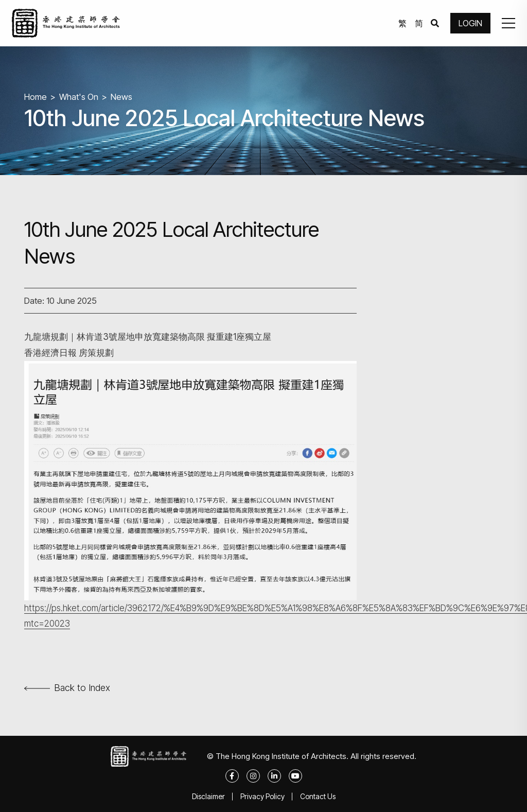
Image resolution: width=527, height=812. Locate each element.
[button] (508, 23)
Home (36, 97)
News (121, 97)
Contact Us (318, 796)
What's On (79, 97)
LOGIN (470, 23)
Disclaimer (208, 796)
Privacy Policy (262, 796)
